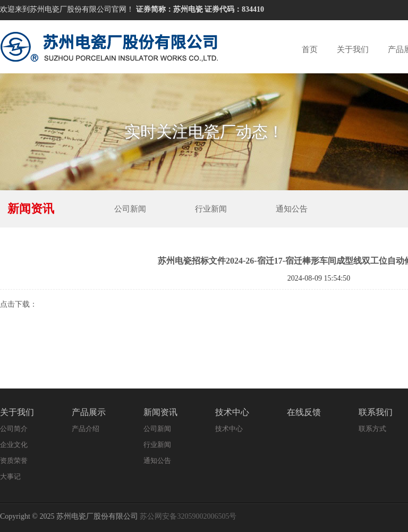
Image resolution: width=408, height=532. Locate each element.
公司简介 (14, 429)
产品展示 (89, 412)
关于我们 (353, 49)
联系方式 (372, 429)
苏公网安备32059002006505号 (188, 516)
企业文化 (14, 445)
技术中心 (232, 412)
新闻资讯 (160, 412)
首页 (310, 49)
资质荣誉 (14, 461)
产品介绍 (86, 429)
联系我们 (376, 412)
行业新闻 (211, 209)
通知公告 (292, 209)
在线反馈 (304, 412)
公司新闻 (130, 209)
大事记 (10, 476)
